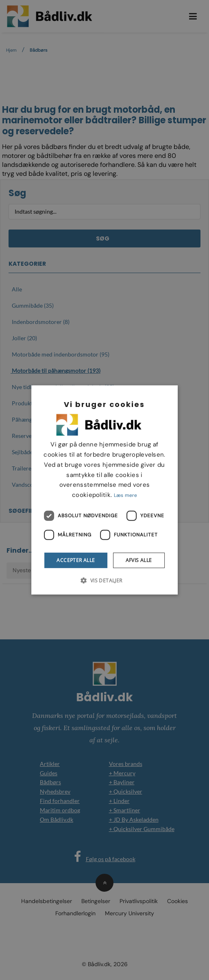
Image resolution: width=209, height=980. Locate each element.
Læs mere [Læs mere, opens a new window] (125, 495)
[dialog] (104, 490)
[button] (104, 580)
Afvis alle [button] (139, 560)
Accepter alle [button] (76, 560)
